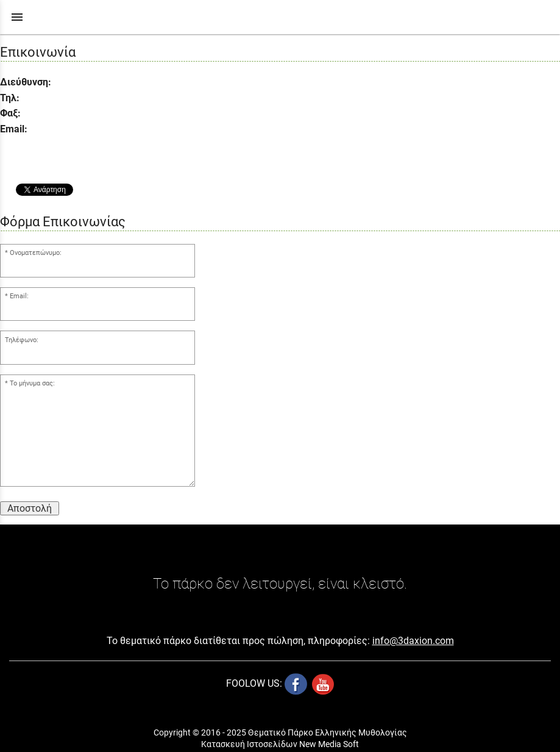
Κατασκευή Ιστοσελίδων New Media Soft (280, 744)
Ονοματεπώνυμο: (36, 253)
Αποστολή (30, 508)
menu (17, 17)
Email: (19, 296)
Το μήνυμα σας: (32, 383)
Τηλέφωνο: (22, 340)
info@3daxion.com (413, 641)
